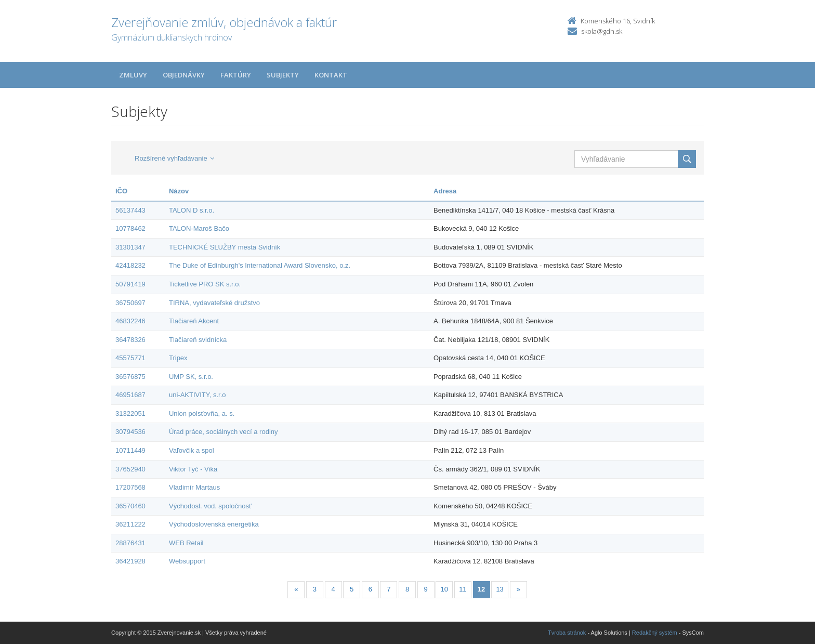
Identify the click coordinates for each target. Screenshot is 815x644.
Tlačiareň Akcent (194, 321)
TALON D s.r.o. (192, 210)
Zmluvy (133, 75)
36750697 (130, 303)
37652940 (130, 469)
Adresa (445, 191)
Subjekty (283, 75)
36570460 (130, 506)
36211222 (130, 524)
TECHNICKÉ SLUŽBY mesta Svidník (225, 247)
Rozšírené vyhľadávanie (174, 158)
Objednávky (184, 75)
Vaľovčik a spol (192, 450)
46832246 (130, 321)
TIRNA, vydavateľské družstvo (214, 303)
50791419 (130, 284)
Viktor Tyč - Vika (193, 469)
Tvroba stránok (567, 633)
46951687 (130, 395)
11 (463, 589)
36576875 (130, 377)
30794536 (130, 432)
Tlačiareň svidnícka (198, 340)
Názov (179, 191)
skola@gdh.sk (602, 31)
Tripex (178, 358)
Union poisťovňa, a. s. (202, 413)
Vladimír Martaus (194, 487)
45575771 (130, 358)
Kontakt (331, 75)
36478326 (130, 340)
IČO (121, 191)
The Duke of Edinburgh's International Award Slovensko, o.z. (260, 265)
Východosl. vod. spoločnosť (210, 506)
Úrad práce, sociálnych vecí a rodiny (224, 432)
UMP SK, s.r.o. (191, 377)
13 (499, 589)
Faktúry (236, 75)
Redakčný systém (655, 633)
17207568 (130, 487)
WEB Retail (186, 543)
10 (444, 589)
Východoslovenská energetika (214, 524)
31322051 (130, 413)
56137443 (130, 210)
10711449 (130, 450)
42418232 (130, 265)
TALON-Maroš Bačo (199, 228)
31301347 (130, 247)
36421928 (130, 561)
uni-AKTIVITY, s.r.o (198, 395)
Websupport (187, 561)
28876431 (130, 543)
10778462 (130, 228)
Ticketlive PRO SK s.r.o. (205, 284)
